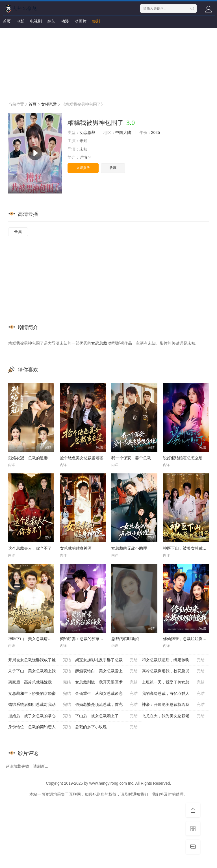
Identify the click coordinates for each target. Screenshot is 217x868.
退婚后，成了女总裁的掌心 (40, 716)
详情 (86, 157)
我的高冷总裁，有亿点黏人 (173, 694)
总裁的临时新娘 (125, 639)
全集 (18, 232)
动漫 (65, 21)
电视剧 (36, 21)
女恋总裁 (87, 132)
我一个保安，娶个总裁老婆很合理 (141, 458)
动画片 (81, 21)
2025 (156, 132)
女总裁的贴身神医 (76, 548)
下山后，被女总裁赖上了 (107, 716)
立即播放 (83, 168)
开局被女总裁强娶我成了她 (40, 660)
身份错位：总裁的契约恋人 (40, 727)
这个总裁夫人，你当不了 (30, 548)
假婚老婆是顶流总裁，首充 (107, 705)
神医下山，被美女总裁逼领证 (189, 548)
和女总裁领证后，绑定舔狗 (173, 660)
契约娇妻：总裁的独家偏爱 (84, 639)
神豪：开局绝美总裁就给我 (173, 705)
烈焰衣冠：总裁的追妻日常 (32, 458)
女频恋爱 (49, 104)
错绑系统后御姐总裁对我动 (40, 705)
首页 (7, 21)
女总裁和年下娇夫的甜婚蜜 (40, 694)
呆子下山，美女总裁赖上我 (40, 671)
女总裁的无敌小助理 (129, 548)
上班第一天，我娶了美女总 (173, 682)
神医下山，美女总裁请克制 (32, 639)
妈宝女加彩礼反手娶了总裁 (107, 660)
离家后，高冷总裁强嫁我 (40, 682)
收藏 (113, 168)
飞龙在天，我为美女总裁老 (173, 716)
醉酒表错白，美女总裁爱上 (107, 671)
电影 (20, 21)
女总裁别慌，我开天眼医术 (107, 682)
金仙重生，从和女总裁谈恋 (107, 694)
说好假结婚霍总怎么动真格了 (189, 458)
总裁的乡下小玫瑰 (107, 727)
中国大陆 (123, 132)
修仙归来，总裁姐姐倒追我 (187, 639)
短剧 (96, 21)
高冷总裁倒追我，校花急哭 (173, 671)
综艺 (51, 21)
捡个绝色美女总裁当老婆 (82, 458)
